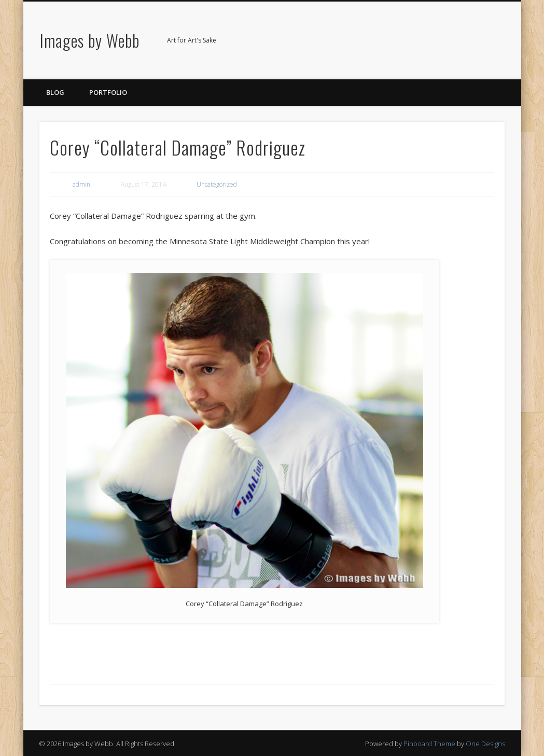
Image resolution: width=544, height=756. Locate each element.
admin (81, 184)
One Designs (485, 744)
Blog (55, 92)
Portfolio (108, 92)
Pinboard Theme (429, 744)
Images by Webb (90, 40)
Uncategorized (217, 184)
